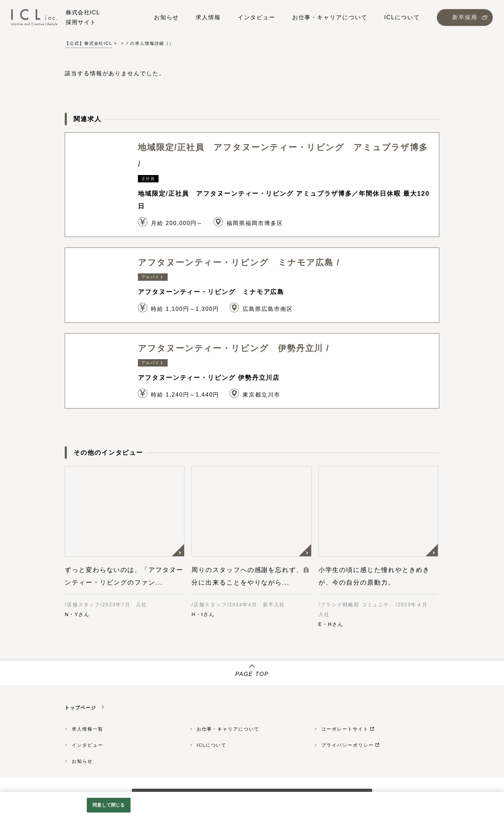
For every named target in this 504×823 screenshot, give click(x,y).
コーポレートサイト (345, 729)
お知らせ (82, 761)
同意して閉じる (108, 805)
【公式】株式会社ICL (89, 43)
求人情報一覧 (87, 729)
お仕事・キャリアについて (228, 729)
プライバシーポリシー (347, 745)
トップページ (80, 708)
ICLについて (212, 745)
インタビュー (87, 745)
